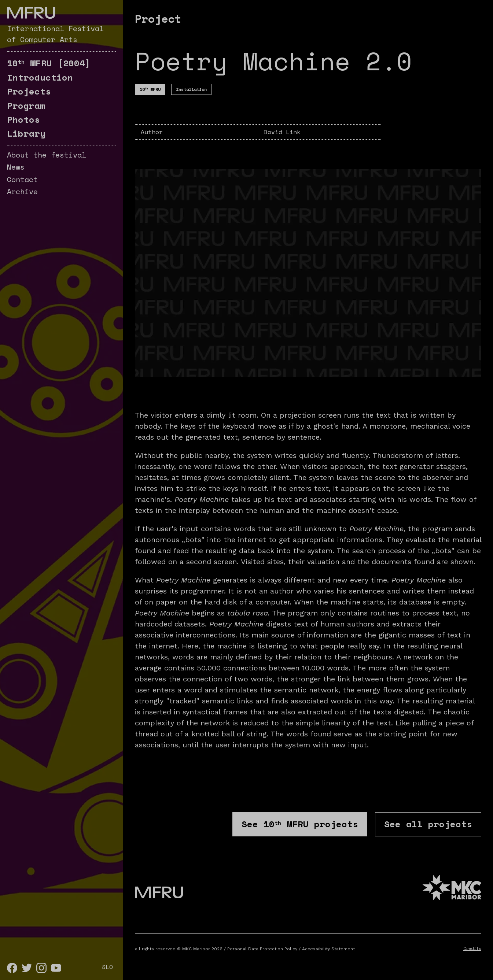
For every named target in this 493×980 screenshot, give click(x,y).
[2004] (49, 63)
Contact (22, 179)
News (16, 167)
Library (26, 133)
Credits (472, 948)
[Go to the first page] (31, 13)
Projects (29, 91)
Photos (23, 119)
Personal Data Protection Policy (262, 949)
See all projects (428, 824)
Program (26, 106)
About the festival (47, 155)
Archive (22, 191)
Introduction (40, 77)
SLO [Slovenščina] (107, 967)
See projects (300, 824)
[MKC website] (452, 889)
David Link (282, 132)
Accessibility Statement (328, 949)
